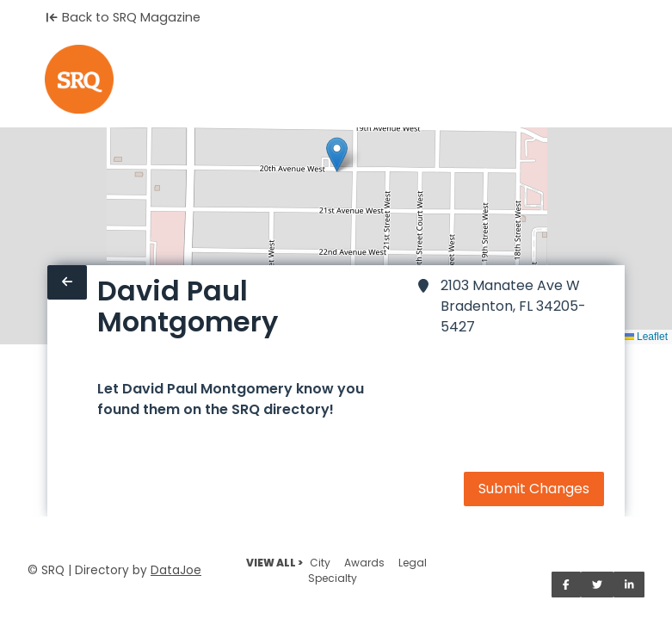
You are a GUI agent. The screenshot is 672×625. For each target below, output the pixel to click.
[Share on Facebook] (566, 585)
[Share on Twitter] (597, 585)
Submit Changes (534, 489)
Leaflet (646, 337)
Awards (364, 563)
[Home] (79, 79)
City (320, 563)
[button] (337, 155)
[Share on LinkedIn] (629, 585)
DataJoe (176, 570)
